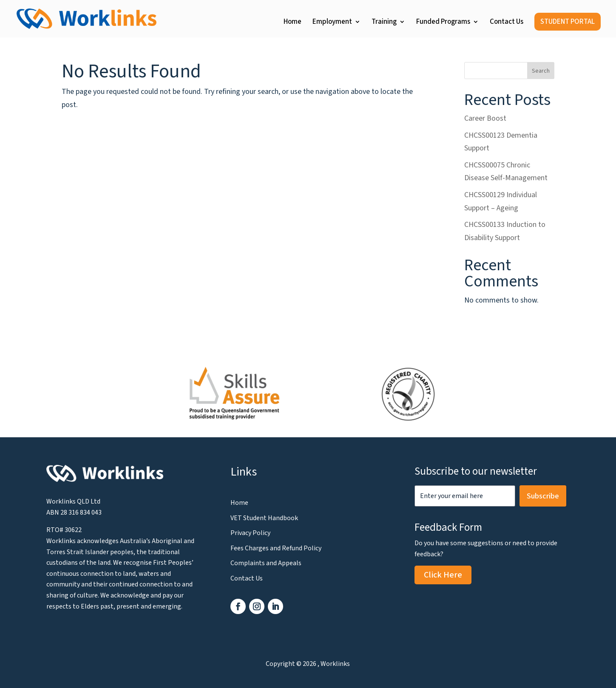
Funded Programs (443, 23)
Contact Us (507, 23)
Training (384, 23)
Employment (332, 23)
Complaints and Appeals (266, 563)
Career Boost (485, 118)
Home (292, 23)
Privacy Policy (250, 533)
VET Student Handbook (264, 518)
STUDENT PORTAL (568, 22)
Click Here (443, 575)
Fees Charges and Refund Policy (276, 548)
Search (541, 71)
